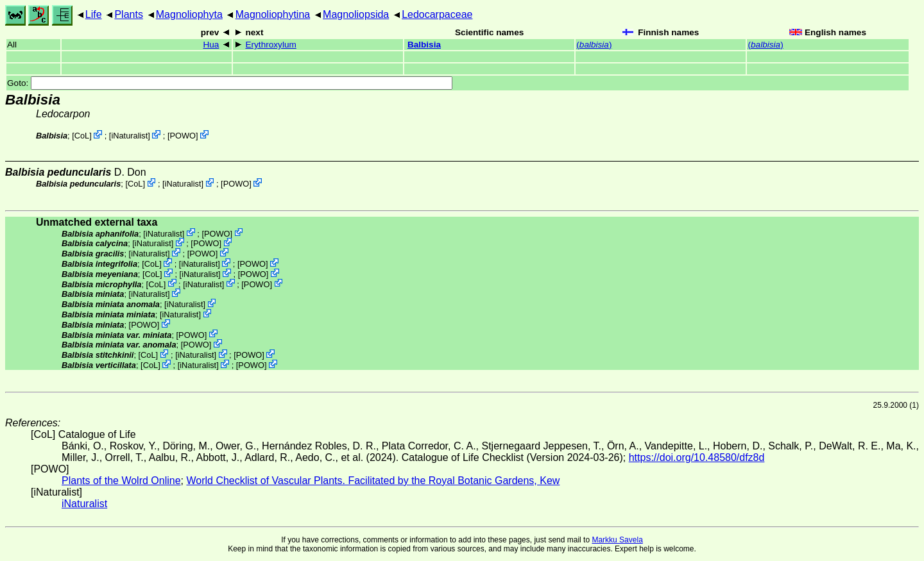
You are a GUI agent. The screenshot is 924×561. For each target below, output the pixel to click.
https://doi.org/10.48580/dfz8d (697, 457)
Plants (128, 14)
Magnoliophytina (273, 14)
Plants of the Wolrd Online (121, 481)
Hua (211, 45)
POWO (183, 136)
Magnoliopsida (356, 14)
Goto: (230, 83)
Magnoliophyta (189, 14)
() (594, 45)
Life (94, 14)
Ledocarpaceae (437, 14)
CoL (82, 136)
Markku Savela (617, 540)
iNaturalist (129, 136)
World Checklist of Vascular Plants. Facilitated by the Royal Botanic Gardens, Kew (373, 481)
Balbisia (424, 45)
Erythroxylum (270, 45)
